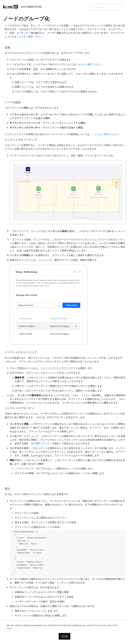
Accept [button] (65, 636)
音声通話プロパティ (41, 443)
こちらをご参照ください (29, 36)
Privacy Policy (100, 625)
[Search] (111, 7)
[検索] (93, 7)
